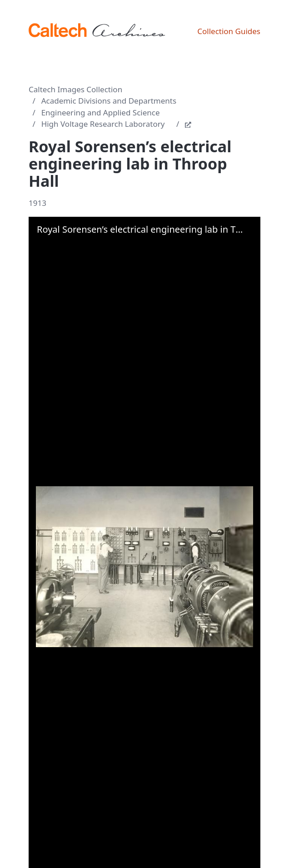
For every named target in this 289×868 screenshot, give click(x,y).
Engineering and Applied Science (101, 112)
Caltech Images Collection (75, 89)
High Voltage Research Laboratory (103, 124)
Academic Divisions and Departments (109, 101)
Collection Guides (229, 31)
